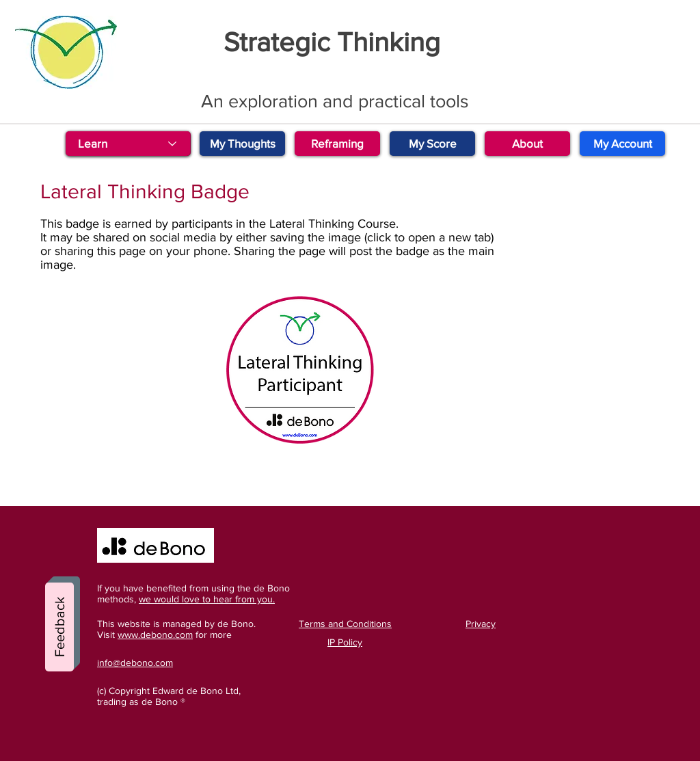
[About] (527, 144)
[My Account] (622, 144)
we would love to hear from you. (207, 599)
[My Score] (432, 144)
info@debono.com (135, 663)
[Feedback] (59, 627)
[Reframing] (337, 144)
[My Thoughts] (242, 144)
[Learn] (128, 144)
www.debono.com (155, 635)
